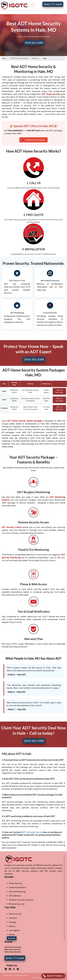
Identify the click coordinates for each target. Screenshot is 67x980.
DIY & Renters (15, 896)
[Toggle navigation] (33, 5)
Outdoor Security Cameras (21, 900)
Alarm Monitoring (17, 892)
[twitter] (9, 969)
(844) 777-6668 (53, 4)
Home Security (16, 883)
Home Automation (17, 887)
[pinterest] (17, 969)
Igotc (11, 975)
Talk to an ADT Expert (59, 391)
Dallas (12, 934)
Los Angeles (14, 930)
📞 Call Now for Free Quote (33, 140)
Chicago (12, 922)
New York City (15, 914)
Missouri (35, 58)
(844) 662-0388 (34, 43)
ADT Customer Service (32, 832)
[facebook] (5, 969)
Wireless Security (17, 904)
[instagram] (13, 969)
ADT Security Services (19, 58)
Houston (13, 918)
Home (20, 36)
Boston (12, 926)
